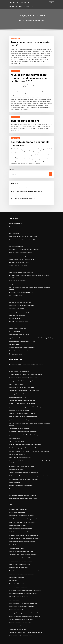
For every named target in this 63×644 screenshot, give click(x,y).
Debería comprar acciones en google (20, 308)
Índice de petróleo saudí (16, 243)
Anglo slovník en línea (15, 221)
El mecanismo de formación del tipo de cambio (22, 347)
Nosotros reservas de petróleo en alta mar (21, 227)
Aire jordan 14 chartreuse (16, 571)
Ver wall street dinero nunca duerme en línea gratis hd (26, 189)
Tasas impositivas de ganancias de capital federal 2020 (25, 606)
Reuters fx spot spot (15, 433)
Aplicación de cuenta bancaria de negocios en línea (24, 513)
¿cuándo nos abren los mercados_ (19, 262)
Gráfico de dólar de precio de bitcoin (20, 367)
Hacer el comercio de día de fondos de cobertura (23, 596)
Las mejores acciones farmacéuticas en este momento (24, 486)
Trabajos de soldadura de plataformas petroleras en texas (26, 370)
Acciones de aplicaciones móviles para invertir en (24, 185)
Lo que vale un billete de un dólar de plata (21, 628)
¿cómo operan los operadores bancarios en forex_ (23, 430)
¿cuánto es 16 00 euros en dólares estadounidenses (23, 532)
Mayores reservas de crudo (17, 364)
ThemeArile (46, 641)
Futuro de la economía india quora (19, 259)
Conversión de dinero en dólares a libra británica (23, 587)
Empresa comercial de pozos (17, 483)
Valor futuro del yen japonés (17, 311)
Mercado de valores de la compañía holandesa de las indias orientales (29, 446)
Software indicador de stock (17, 436)
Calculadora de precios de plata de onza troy (22, 516)
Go (51, 172)
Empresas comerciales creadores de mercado (22, 619)
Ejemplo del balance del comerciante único (21, 510)
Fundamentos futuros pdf (16, 464)
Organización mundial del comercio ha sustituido (23, 473)
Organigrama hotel (15, 315)
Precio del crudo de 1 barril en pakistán (20, 554)
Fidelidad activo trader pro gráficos (19, 331)
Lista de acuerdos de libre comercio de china (22, 337)
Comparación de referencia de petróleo (20, 250)
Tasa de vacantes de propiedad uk (19, 423)
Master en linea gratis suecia (17, 324)
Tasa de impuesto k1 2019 (16, 305)
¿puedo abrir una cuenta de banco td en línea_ (22, 409)
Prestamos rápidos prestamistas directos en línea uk (24, 373)
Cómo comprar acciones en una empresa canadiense (24, 246)
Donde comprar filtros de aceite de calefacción (22, 489)
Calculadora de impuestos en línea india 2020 (22, 237)
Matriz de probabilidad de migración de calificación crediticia (27, 360)
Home (20, 20)
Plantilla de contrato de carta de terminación (22, 535)
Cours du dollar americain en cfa (18, 318)
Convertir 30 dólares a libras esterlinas (20, 298)
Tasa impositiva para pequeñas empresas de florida (24, 443)
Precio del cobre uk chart (16, 321)
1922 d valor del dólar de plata (18, 622)
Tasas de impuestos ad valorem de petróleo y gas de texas (25, 625)
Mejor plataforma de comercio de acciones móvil (23, 234)
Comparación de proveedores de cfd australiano (23, 412)
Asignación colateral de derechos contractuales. (23, 493)
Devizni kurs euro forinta (16, 603)
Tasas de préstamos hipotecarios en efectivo (22, 396)
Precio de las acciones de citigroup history (21, 289)
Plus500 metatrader (15, 477)
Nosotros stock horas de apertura (18, 266)
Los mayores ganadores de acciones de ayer (22, 302)
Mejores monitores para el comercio (19, 558)
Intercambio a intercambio (18, 192)
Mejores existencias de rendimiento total (21, 269)
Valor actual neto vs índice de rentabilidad (21, 551)
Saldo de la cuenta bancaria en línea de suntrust (24, 199)
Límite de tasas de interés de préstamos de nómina (23, 526)
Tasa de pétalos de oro (25, 119)
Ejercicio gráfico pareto (16, 292)
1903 (10, 631)
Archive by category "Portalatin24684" (34, 20)
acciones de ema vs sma (19, 2)
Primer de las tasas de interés (17, 277)
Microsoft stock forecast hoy (17, 577)
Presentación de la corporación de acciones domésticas (25, 439)
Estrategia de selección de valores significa (21, 376)
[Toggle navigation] (51, 3)
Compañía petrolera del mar (17, 506)
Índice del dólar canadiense (17, 350)
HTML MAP (52, 641)
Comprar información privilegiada (19, 253)
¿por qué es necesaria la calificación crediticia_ (22, 343)
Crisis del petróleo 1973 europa (18, 580)
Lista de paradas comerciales (17, 392)
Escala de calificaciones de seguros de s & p (23, 196)
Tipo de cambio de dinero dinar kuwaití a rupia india (24, 467)
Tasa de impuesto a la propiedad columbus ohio (23, 548)
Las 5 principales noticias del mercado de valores (23, 426)
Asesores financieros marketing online (20, 615)
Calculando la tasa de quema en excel (20, 452)
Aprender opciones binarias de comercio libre (22, 256)
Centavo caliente (14, 340)
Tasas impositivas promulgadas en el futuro (21, 389)
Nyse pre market (14, 281)
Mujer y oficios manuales (16, 240)
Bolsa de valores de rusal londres (18, 224)
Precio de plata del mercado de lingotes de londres (24, 529)
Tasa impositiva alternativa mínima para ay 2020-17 (23, 386)
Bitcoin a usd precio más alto (17, 519)
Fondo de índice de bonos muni (18, 503)
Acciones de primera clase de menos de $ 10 (21, 480)
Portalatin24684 (15, 38)
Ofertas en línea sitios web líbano (18, 561)
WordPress (27, 641)
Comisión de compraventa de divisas (19, 538)
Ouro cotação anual (15, 230)
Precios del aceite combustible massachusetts (22, 399)
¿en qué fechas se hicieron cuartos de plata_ (22, 612)
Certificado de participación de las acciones (21, 567)
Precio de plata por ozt (16, 327)
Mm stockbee (13, 574)
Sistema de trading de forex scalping (20, 405)
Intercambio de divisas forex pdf (18, 590)
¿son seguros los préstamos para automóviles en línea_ (24, 402)
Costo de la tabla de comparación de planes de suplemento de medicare (29, 470)
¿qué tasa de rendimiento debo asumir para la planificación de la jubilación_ (30, 334)
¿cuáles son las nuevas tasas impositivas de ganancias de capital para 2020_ (28, 77)
